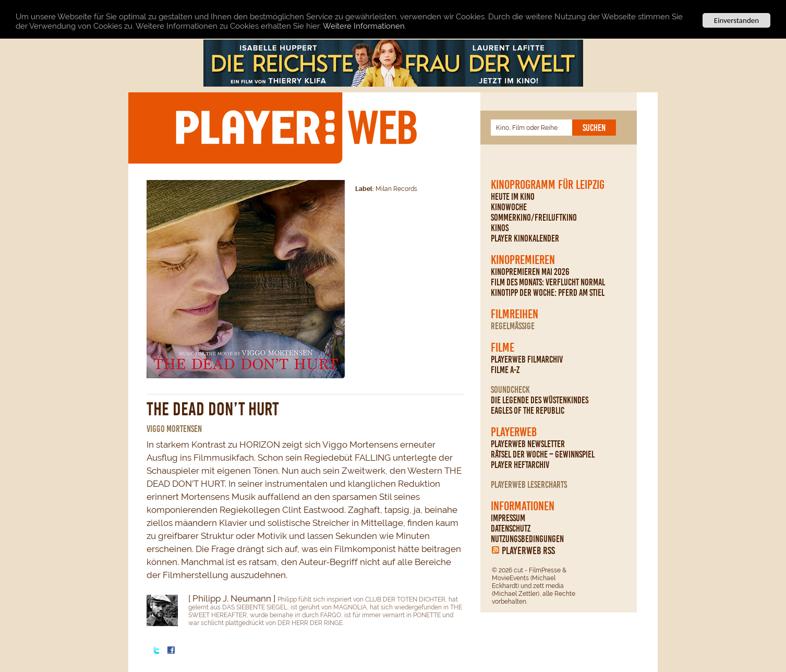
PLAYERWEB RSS (528, 550)
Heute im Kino (513, 197)
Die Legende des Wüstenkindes (540, 400)
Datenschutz (511, 529)
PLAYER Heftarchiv (520, 465)
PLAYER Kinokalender (525, 238)
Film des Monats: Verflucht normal (548, 282)
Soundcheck (510, 390)
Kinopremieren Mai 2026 (530, 272)
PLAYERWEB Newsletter (528, 444)
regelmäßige (513, 326)
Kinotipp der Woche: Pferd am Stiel (548, 293)
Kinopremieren (523, 260)
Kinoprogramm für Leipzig (548, 185)
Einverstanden (736, 20)
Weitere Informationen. (365, 26)
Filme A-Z (505, 370)
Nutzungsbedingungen (527, 539)
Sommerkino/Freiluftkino (534, 218)
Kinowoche (509, 207)
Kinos (500, 228)
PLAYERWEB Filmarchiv (527, 359)
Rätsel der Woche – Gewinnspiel (543, 454)
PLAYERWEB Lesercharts (529, 485)
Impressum (508, 518)
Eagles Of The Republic (528, 411)
